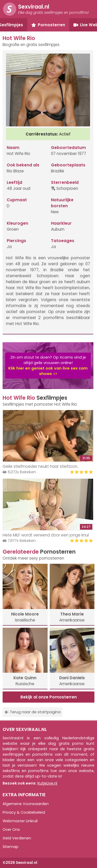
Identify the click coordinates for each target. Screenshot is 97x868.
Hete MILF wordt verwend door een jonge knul (46, 535)
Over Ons (11, 830)
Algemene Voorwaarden (26, 804)
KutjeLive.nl (47, 783)
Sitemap (10, 847)
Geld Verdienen (17, 838)
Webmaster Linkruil (20, 821)
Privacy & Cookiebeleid (24, 812)
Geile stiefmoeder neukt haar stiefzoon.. (41, 466)
